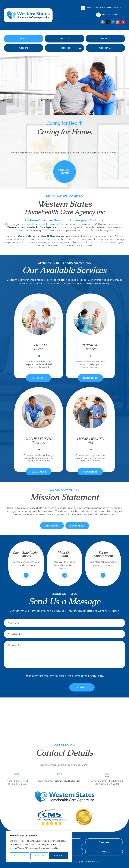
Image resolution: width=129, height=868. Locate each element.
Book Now (77, 524)
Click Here (39, 377)
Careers (24, 47)
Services (105, 37)
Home (24, 37)
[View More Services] (97, 282)
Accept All (59, 856)
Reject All (39, 856)
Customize (20, 856)
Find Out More (64, 170)
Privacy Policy (96, 675)
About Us (64, 37)
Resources (65, 47)
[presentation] (50, 686)
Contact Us (105, 47)
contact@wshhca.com (113, 14)
